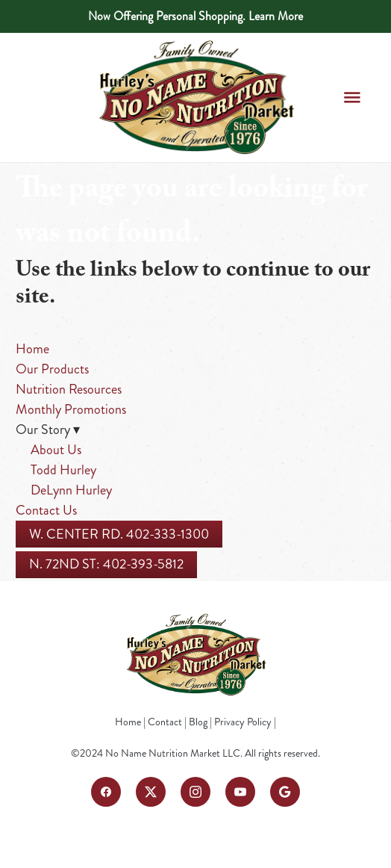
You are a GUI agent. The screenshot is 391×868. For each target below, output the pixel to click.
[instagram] (195, 792)
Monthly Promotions (71, 409)
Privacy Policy (243, 722)
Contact (165, 722)
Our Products (52, 369)
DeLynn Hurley (71, 490)
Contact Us (46, 510)
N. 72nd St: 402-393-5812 (106, 564)
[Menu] (352, 97)
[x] (151, 792)
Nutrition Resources (69, 389)
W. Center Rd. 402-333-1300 (119, 534)
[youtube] (240, 792)
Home (32, 349)
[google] (285, 792)
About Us (56, 450)
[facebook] (106, 792)
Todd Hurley (63, 470)
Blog (198, 722)
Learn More (276, 16)
